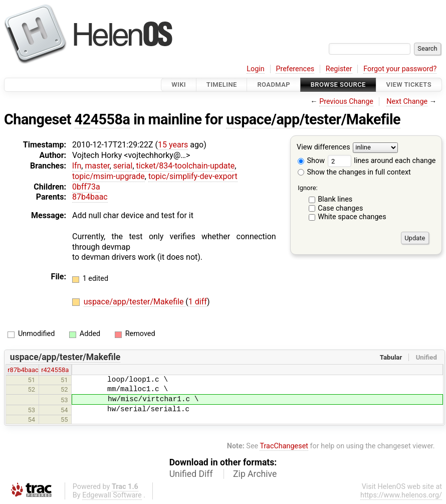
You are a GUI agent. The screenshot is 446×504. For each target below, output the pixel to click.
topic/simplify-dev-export (193, 176)
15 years (173, 145)
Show (311, 161)
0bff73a (86, 187)
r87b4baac (23, 370)
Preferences (295, 69)
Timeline (222, 85)
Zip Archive (255, 474)
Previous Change (346, 102)
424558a (102, 119)
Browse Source (338, 85)
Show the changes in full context (354, 172)
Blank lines (335, 199)
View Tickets (409, 85)
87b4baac (90, 197)
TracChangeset (284, 446)
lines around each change (382, 161)
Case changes (340, 208)
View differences (323, 148)
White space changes (352, 217)
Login (256, 69)
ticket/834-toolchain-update (186, 166)
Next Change (407, 102)
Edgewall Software (112, 495)
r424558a (55, 370)
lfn (77, 166)
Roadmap (274, 85)
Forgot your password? (400, 69)
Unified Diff (191, 474)
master (97, 166)
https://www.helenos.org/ (401, 495)
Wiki (179, 85)
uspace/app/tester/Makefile (313, 119)
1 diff (198, 302)
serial (123, 166)
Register (339, 69)
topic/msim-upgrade (108, 176)
